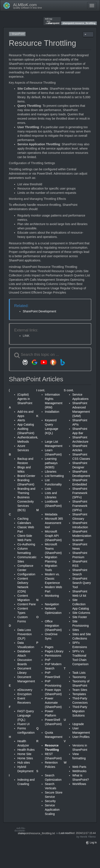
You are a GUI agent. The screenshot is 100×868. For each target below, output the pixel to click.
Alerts (21, 420)
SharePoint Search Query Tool (82, 583)
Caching (23, 519)
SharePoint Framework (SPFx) (80, 493)
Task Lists (79, 673)
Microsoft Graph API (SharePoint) (53, 536)
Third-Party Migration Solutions (80, 711)
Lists (48, 489)
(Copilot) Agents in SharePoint (25, 399)
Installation (52, 412)
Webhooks (79, 771)
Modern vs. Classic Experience (52, 579)
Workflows (79, 784)
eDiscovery (25, 690)
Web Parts (79, 767)
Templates (79, 694)
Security (50, 801)
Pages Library (54, 651)
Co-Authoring (26, 544)
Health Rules (26, 750)
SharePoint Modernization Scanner (82, 536)
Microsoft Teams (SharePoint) (53, 549)
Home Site (24, 754)
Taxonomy (79, 677)
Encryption (24, 694)
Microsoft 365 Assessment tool (54, 523)
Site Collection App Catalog (81, 604)
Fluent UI (23, 724)
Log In (91, 843)
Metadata (51, 514)
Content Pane (27, 604)
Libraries (51, 472)
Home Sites (25, 758)
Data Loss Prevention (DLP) (25, 634)
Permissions (53, 656)
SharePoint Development (39, 311)
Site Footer (80, 617)
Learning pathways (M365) (51, 463)
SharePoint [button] (17, 34)
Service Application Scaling (52, 810)
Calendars (24, 523)
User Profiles (81, 737)
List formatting (54, 476)
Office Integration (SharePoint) (53, 626)
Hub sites (24, 763)
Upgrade (78, 724)
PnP (48, 660)
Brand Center (26, 476)
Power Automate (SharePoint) (53, 703)
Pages (49, 647)
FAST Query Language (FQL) (26, 715)
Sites (76, 630)
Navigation (52, 604)
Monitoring (52, 596)
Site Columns (81, 613)
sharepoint (52, 21)
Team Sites (80, 690)
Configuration (26, 574)
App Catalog (26, 424)
